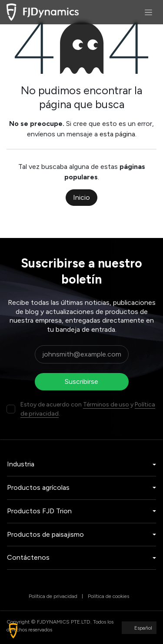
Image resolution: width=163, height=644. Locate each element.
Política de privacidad (53, 596)
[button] (13, 631)
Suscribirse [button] (81, 381)
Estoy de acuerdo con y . (88, 409)
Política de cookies (108, 596)
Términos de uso (106, 405)
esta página (117, 134)
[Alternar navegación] (148, 12)
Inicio (81, 197)
